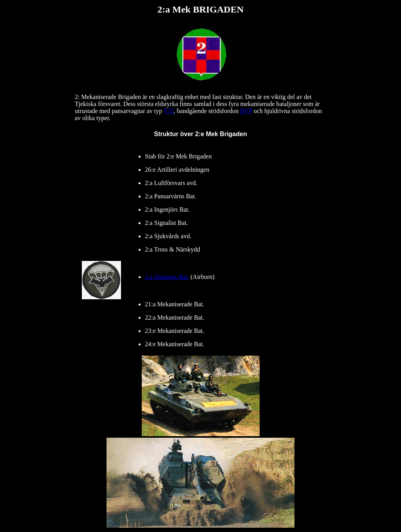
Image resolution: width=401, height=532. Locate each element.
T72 (169, 111)
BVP (246, 111)
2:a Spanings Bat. (167, 277)
